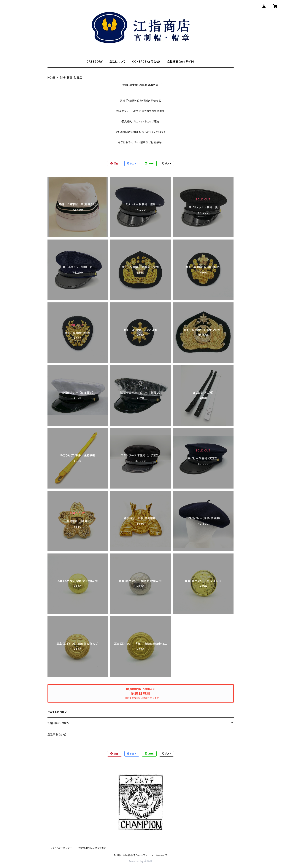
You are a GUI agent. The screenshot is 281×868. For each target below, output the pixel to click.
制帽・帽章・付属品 (59, 723)
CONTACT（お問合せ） (146, 62)
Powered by (141, 861)
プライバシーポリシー (61, 848)
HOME (52, 78)
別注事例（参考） (57, 734)
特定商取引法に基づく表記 (92, 848)
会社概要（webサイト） (181, 62)
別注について (117, 62)
